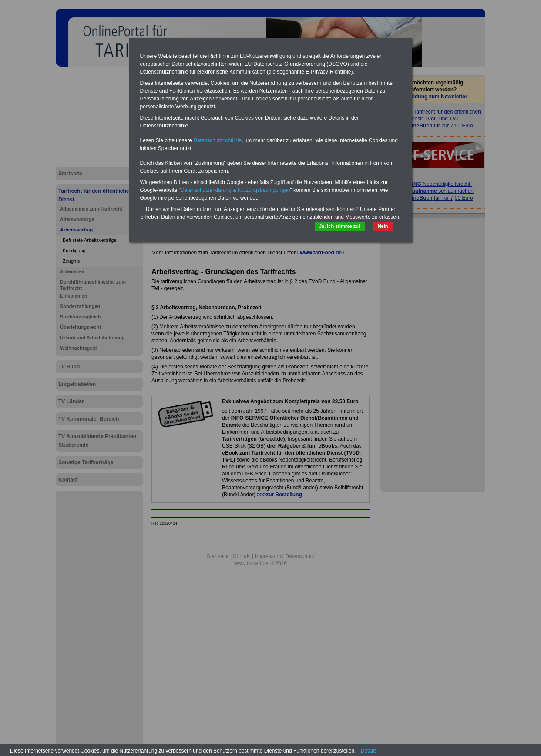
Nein (383, 226)
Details (369, 751)
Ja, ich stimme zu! (340, 226)
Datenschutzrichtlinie (217, 140)
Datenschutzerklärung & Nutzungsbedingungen (235, 190)
